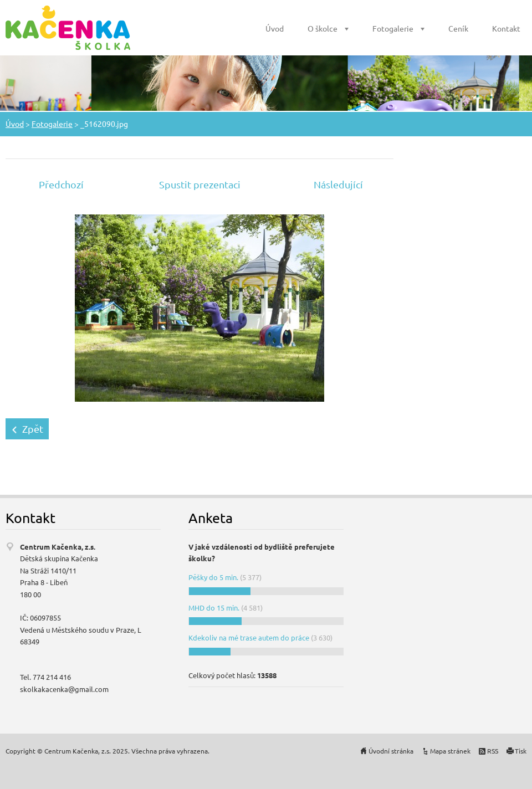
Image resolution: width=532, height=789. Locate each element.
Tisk (521, 751)
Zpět (33, 429)
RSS (493, 751)
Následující (338, 184)
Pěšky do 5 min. (213, 577)
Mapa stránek (450, 751)
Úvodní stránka (391, 751)
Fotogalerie (393, 28)
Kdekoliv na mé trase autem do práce (249, 637)
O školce (323, 28)
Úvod (275, 28)
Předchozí (61, 184)
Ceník (458, 28)
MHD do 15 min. (214, 608)
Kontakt (506, 28)
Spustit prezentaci (200, 184)
